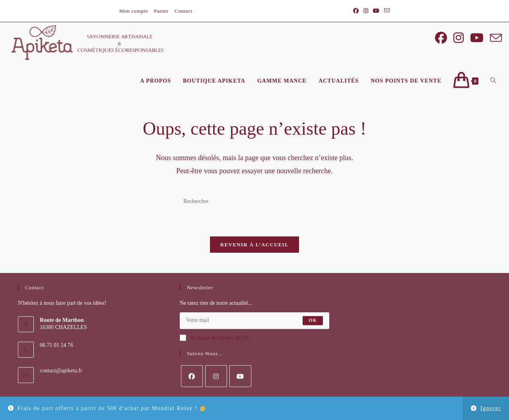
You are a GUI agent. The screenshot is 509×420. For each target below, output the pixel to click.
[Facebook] (192, 378)
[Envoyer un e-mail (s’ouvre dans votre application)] (386, 11)
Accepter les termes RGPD (215, 340)
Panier (161, 11)
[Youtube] (240, 378)
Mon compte (134, 11)
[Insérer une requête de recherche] (254, 204)
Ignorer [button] (491, 408)
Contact (184, 11)
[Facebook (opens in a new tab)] (356, 11)
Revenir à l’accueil (254, 247)
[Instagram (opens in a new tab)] (366, 11)
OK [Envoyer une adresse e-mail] (313, 323)
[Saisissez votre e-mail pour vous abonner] (255, 323)
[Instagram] (216, 378)
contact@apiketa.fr (61, 373)
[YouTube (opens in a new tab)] (376, 11)
